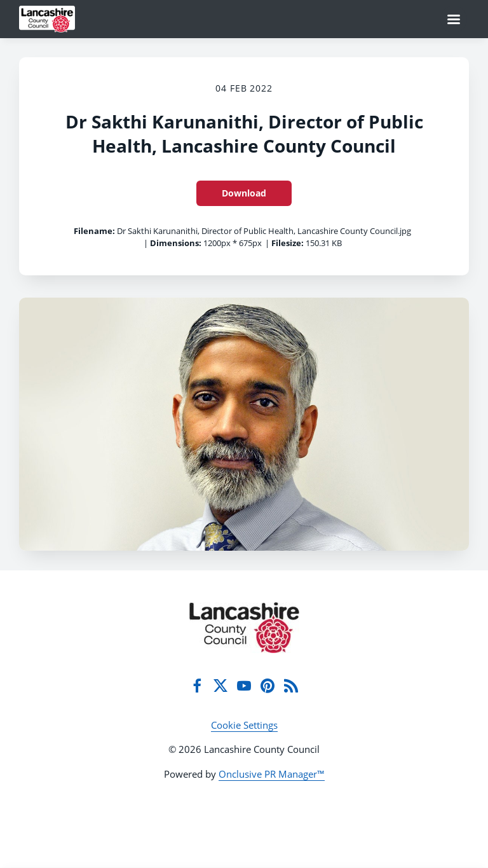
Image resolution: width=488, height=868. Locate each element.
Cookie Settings (244, 725)
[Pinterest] (268, 685)
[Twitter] (220, 685)
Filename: (94, 231)
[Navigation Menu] (454, 19)
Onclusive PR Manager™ (272, 774)
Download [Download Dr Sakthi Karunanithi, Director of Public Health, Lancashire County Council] (244, 193)
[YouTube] (244, 685)
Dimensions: (176, 243)
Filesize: (288, 243)
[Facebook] (197, 685)
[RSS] (291, 685)
